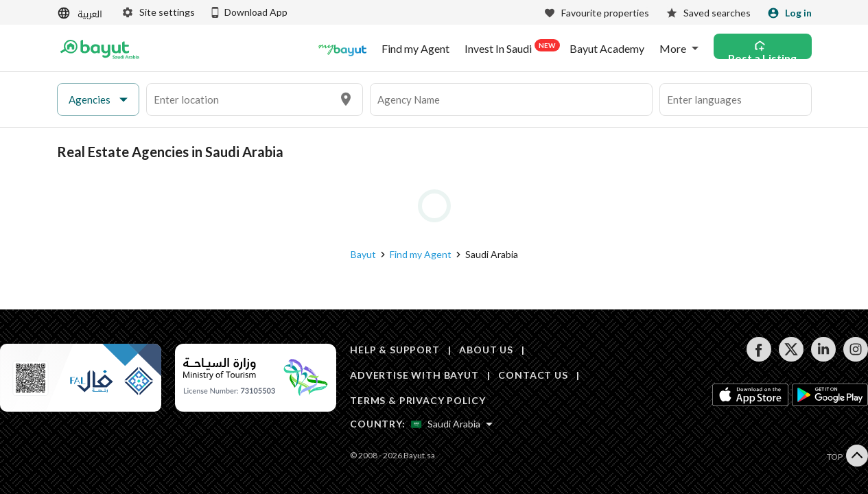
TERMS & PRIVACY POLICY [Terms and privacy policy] (418, 400)
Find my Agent (415, 49)
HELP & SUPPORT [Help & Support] (395, 350)
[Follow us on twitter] (791, 358)
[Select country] (452, 424)
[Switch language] (81, 13)
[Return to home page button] (100, 49)
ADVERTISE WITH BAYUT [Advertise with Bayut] (414, 375)
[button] (98, 100)
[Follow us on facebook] (759, 358)
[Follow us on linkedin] (823, 358)
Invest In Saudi (509, 47)
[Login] (789, 13)
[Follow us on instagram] (855, 358)
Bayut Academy (607, 49)
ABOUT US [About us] (486, 350)
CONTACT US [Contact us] (533, 375)
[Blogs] (342, 49)
